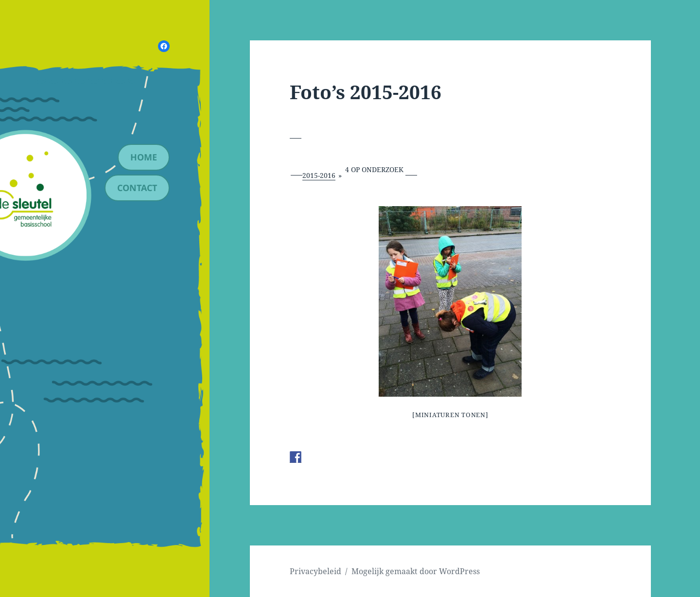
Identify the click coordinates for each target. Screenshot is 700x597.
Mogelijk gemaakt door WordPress (416, 571)
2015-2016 (319, 175)
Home (144, 157)
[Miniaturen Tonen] (450, 415)
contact (137, 188)
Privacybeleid (315, 571)
